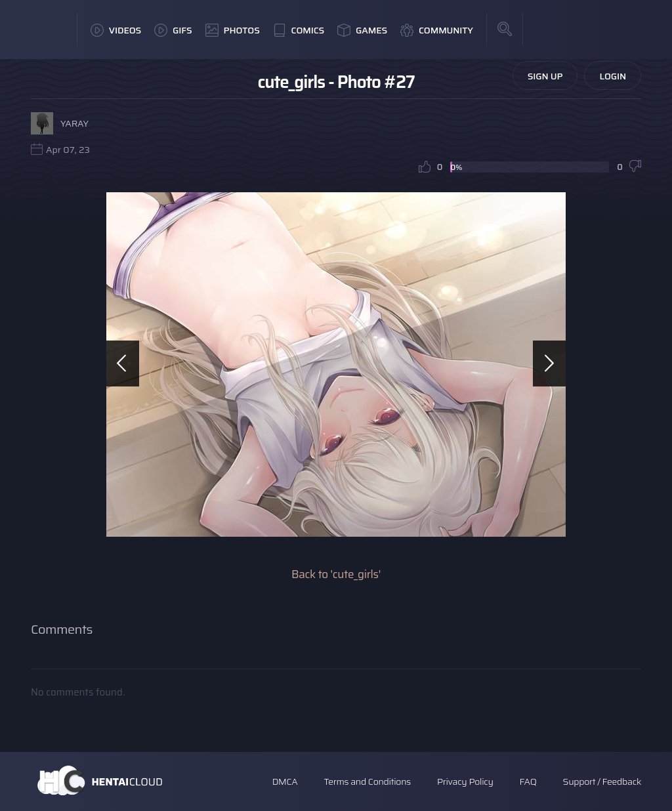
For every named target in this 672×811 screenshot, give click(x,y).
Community (437, 30)
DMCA (285, 781)
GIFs (173, 30)
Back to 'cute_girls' (336, 574)
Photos (233, 30)
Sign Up (545, 76)
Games (362, 30)
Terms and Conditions (367, 781)
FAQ (528, 781)
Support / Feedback (602, 781)
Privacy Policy (465, 781)
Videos (116, 30)
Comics (299, 30)
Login (613, 76)
